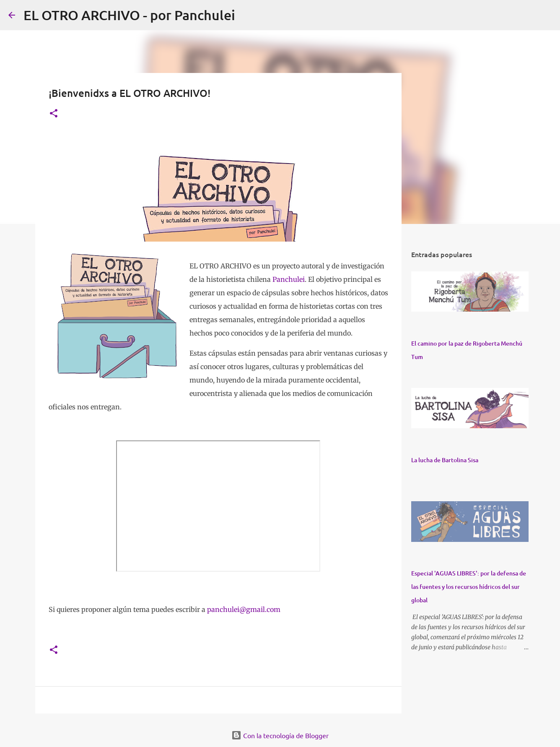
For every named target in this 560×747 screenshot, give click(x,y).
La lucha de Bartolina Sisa (445, 460)
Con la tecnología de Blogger (280, 735)
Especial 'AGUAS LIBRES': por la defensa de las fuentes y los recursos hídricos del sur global (469, 587)
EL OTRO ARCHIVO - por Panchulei (129, 15)
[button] (54, 114)
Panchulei (289, 279)
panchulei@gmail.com (244, 609)
